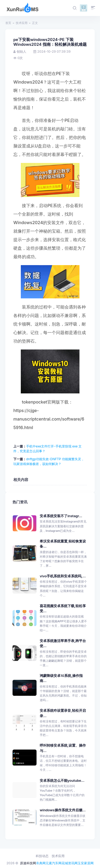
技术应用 (22, 23)
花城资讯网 (70, 863)
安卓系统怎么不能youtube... (62, 781)
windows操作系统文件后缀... (63, 810)
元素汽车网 (54, 863)
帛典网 (41, 863)
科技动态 (42, 856)
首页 (8, 23)
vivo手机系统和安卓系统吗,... (63, 576)
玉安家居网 (86, 863)
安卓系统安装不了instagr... (61, 516)
